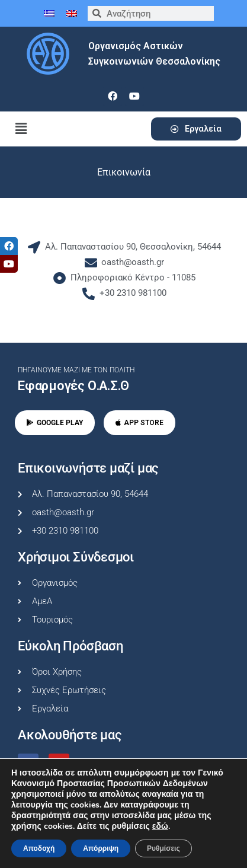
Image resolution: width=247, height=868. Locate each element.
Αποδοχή (39, 848)
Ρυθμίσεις (163, 848)
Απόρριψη (101, 848)
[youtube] (134, 96)
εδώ (160, 826)
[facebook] (113, 96)
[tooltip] (9, 246)
